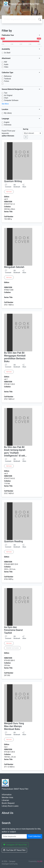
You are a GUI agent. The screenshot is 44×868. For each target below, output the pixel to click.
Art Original (8, 95)
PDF (6, 62)
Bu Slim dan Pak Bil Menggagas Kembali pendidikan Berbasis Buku (15, 357)
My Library (8, 113)
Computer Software (11, 100)
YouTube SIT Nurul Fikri (14, 850)
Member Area (7, 797)
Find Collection (34, 836)
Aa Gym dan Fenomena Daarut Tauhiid (13, 630)
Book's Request (8, 803)
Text (6, 93)
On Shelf (7, 53)
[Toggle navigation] (7, 9)
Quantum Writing (13, 181)
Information (7, 795)
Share (24, 186)
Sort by (26, 129)
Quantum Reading (13, 541)
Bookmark (17, 187)
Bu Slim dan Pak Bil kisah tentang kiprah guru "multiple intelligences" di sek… (15, 451)
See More (5, 104)
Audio (6, 64)
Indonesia (8, 125)
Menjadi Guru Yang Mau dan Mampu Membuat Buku (14, 726)
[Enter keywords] (14, 836)
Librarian (5, 800)
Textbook (8, 79)
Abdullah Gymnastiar (12, 648)
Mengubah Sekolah (14, 267)
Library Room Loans (10, 806)
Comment (8, 186)
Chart (6, 98)
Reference (8, 76)
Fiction (7, 81)
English (7, 122)
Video (6, 67)
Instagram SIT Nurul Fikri (15, 845)
